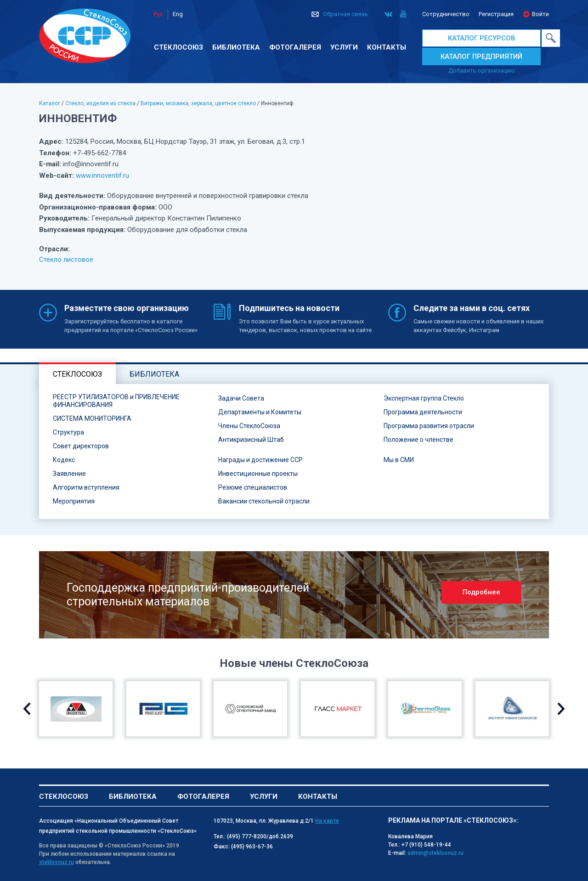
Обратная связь (345, 14)
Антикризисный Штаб (251, 440)
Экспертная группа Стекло (424, 398)
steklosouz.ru (57, 862)
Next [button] (561, 709)
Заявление (69, 474)
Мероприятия (74, 501)
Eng (178, 14)
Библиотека (236, 47)
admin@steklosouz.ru (435, 853)
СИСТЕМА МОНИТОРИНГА (92, 418)
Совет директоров (81, 446)
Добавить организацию (482, 71)
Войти (540, 14)
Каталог (50, 103)
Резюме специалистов (253, 487)
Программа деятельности (423, 412)
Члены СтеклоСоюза (249, 426)
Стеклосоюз (178, 47)
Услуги (344, 47)
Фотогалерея (295, 47)
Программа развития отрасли (429, 426)
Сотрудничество (446, 14)
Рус (158, 14)
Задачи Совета (241, 398)
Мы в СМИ (399, 460)
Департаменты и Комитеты (260, 412)
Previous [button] (27, 709)
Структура (68, 432)
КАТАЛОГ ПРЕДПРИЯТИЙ (481, 56)
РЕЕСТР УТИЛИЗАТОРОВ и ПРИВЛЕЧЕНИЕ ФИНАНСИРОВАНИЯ (116, 401)
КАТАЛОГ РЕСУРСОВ (482, 38)
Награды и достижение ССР (260, 460)
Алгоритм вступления (86, 487)
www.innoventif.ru (102, 175)
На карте (327, 821)
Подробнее (481, 592)
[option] (294, 595)
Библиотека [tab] (154, 374)
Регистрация (496, 14)
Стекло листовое (66, 260)
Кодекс (64, 460)
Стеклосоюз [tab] (77, 374)
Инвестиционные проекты (258, 474)
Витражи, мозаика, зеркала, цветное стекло (198, 103)
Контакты (387, 47)
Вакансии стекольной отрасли (264, 501)
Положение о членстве (418, 440)
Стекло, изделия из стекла (100, 103)
